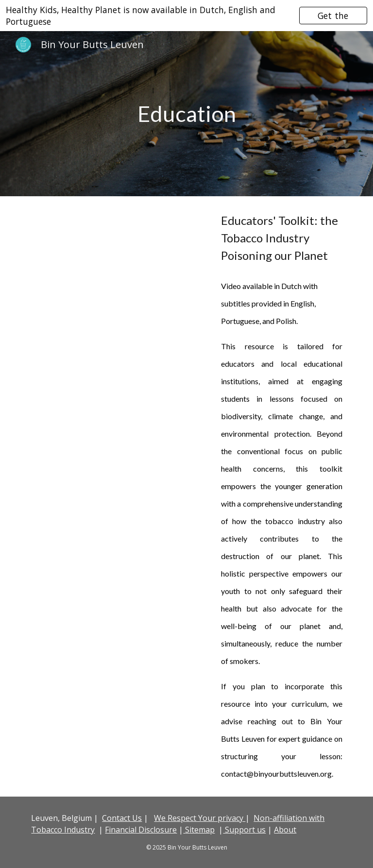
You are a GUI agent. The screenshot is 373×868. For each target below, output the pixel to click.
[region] (186, 16)
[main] (186, 114)
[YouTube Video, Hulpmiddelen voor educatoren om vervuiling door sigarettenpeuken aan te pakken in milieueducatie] (118, 266)
